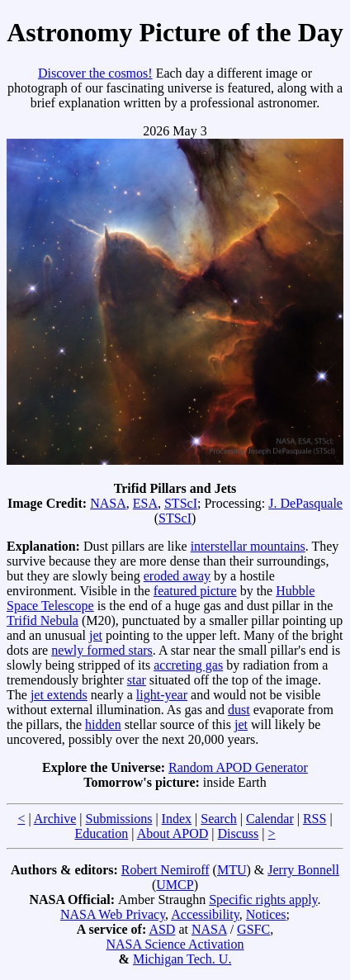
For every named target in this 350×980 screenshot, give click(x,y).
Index (177, 819)
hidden (103, 724)
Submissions (118, 819)
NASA (108, 503)
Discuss (239, 833)
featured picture (195, 591)
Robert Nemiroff (166, 870)
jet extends (59, 695)
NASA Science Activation (175, 944)
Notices (266, 914)
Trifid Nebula (43, 620)
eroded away (177, 576)
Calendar (270, 819)
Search (219, 819)
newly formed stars (102, 650)
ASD (162, 929)
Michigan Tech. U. (182, 959)
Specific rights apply (263, 900)
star (137, 680)
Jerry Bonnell (303, 870)
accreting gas (188, 665)
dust (239, 710)
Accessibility (205, 914)
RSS (315, 819)
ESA (145, 503)
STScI (181, 503)
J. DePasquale (305, 503)
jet (96, 635)
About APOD (173, 833)
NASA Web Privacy (113, 914)
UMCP (175, 885)
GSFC (253, 929)
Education (101, 833)
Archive (55, 819)
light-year (162, 695)
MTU (232, 870)
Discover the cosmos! (95, 73)
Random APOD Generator (238, 767)
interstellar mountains (248, 546)
